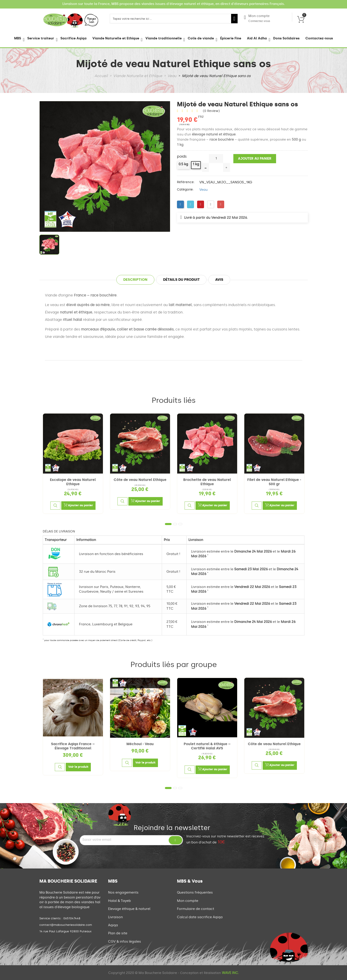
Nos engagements (123, 892)
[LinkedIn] (211, 204)
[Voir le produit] (78, 767)
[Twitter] (191, 204)
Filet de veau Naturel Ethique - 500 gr (274, 482)
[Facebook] (180, 204)
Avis (219, 280)
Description (135, 280)
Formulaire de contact (196, 909)
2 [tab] (175, 524)
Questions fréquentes (195, 892)
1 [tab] (168, 524)
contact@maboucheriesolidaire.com (66, 925)
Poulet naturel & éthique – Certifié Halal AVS (207, 746)
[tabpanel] (73, 464)
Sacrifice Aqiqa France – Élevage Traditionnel (73, 746)
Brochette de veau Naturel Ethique (207, 482)
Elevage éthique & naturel (129, 909)
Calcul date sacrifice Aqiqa (200, 917)
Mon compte (257, 19)
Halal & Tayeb (119, 901)
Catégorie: (185, 190)
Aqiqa (113, 925)
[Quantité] (216, 159)
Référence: (186, 182)
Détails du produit (181, 280)
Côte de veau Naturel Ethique (140, 480)
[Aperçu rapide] (55, 506)
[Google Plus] (221, 204)
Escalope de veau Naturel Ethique (73, 482)
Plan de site (118, 933)
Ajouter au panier (255, 159)
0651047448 (72, 918)
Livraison (115, 917)
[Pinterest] (201, 204)
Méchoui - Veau (140, 744)
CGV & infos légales (125, 941)
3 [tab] (180, 524)
